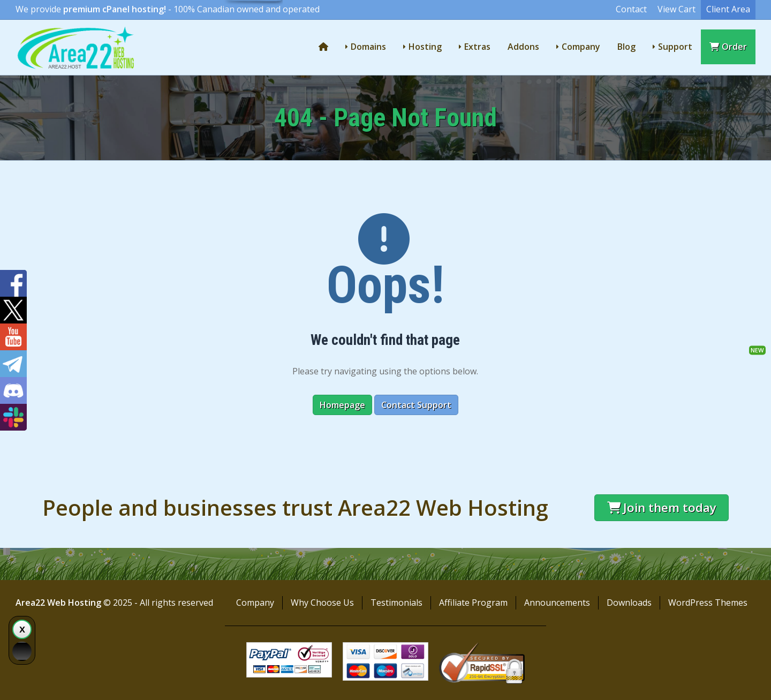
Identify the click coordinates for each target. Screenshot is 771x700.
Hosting (425, 47)
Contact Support (416, 405)
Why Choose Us (322, 603)
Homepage (342, 405)
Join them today (662, 507)
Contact (631, 9)
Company (581, 47)
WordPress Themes (708, 603)
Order (728, 47)
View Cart (676, 9)
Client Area (728, 9)
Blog (626, 47)
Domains (368, 47)
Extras (477, 47)
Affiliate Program (473, 603)
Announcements (557, 603)
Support (675, 47)
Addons (523, 47)
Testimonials (396, 603)
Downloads (629, 603)
